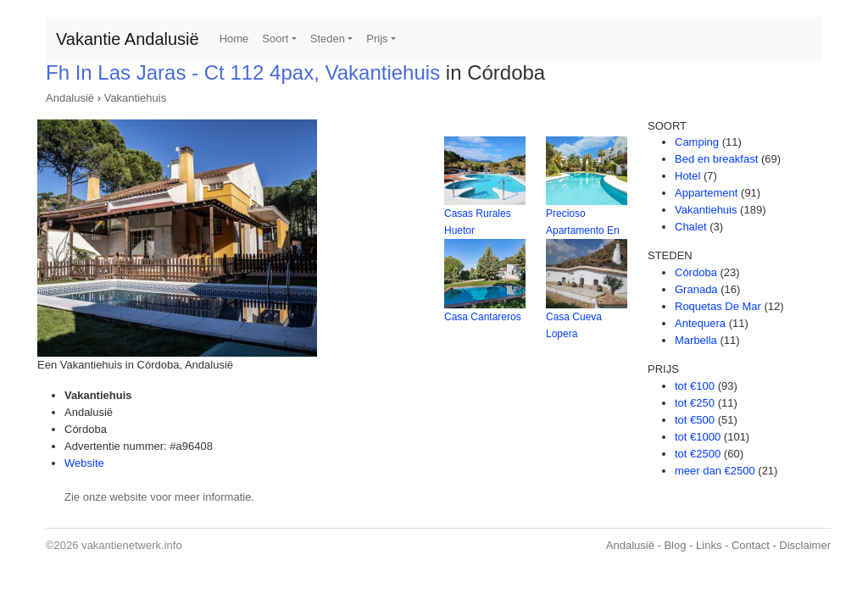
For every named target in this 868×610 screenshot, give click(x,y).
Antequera (700, 323)
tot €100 (695, 386)
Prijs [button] (377, 39)
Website (84, 463)
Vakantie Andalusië (128, 39)
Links (709, 545)
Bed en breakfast (716, 159)
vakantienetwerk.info (132, 545)
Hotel (687, 176)
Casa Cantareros (483, 317)
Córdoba (696, 272)
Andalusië (70, 98)
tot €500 (695, 420)
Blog (675, 545)
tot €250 (695, 403)
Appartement (706, 193)
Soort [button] (275, 39)
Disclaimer (805, 545)
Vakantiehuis (135, 98)
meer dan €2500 (715, 471)
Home (234, 39)
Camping (697, 142)
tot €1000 (698, 437)
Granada (696, 289)
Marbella (696, 340)
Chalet (691, 227)
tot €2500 (698, 454)
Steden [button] (328, 39)
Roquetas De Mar (718, 306)
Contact (751, 545)
